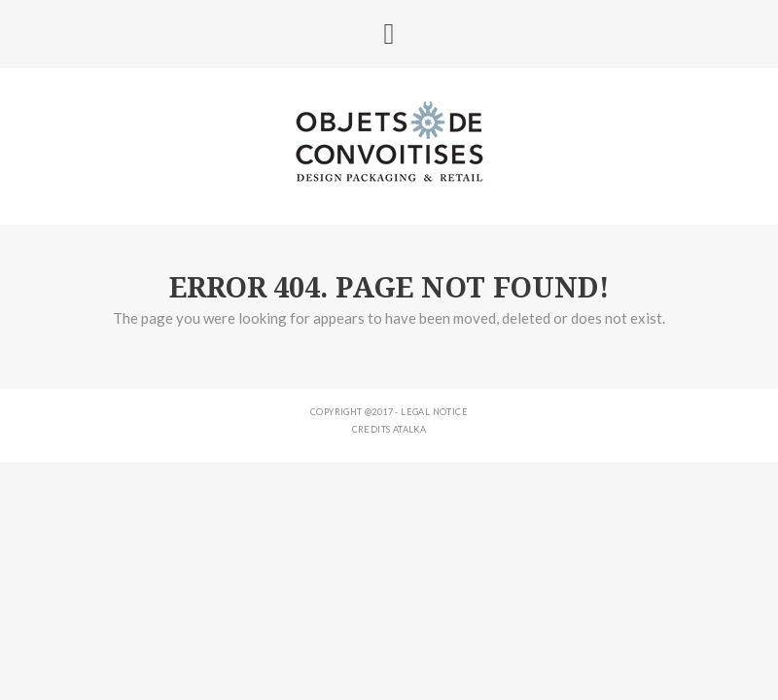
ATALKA (409, 429)
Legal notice (434, 412)
